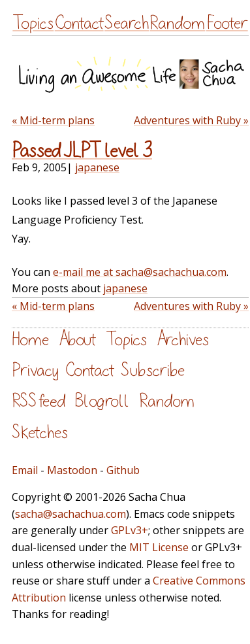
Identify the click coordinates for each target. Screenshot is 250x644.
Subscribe (153, 370)
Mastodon (72, 470)
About (77, 340)
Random (177, 23)
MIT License (159, 547)
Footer (227, 23)
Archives (183, 340)
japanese (97, 167)
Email (25, 470)
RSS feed (39, 401)
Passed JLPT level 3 (82, 151)
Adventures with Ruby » (191, 120)
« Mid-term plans (53, 120)
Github (123, 470)
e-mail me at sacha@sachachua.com (140, 272)
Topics (33, 23)
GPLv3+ (130, 530)
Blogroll (102, 401)
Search (127, 23)
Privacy (35, 370)
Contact (79, 23)
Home (30, 340)
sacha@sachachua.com (70, 514)
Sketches (40, 432)
